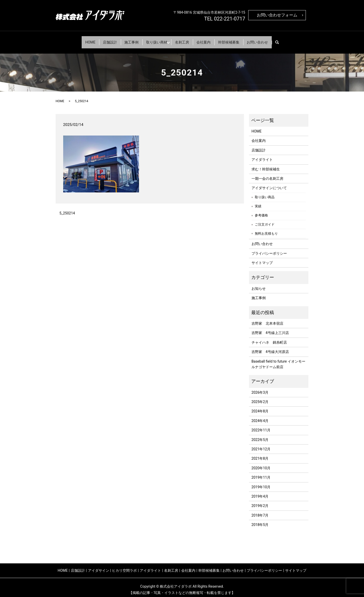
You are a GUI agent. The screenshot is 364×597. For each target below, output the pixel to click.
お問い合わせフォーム (277, 15)
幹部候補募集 (237, 40)
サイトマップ (262, 258)
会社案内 (209, 40)
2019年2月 (260, 501)
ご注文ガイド (265, 220)
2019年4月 (260, 492)
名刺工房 (184, 40)
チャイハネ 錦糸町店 (269, 338)
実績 (258, 202)
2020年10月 (261, 463)
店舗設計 (102, 40)
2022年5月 (260, 435)
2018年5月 (260, 520)
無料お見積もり (266, 229)
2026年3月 (260, 388)
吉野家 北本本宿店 (267, 319)
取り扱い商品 (265, 193)
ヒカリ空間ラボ (124, 566)
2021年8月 (260, 454)
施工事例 (127, 40)
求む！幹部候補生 (266, 165)
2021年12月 (261, 445)
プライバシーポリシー (269, 249)
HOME (79, 40)
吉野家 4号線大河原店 (270, 347)
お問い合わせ (269, 40)
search (293, 40)
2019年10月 (261, 482)
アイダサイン (99, 566)
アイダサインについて (269, 184)
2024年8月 (260, 407)
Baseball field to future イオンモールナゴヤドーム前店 (278, 360)
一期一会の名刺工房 (267, 174)
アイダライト (262, 155)
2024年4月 (260, 416)
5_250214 (67, 209)
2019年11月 (261, 473)
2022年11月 (261, 426)
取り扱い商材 (155, 40)
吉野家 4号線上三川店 (270, 328)
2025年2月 (260, 397)
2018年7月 (260, 511)
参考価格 (261, 211)
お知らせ (259, 284)
